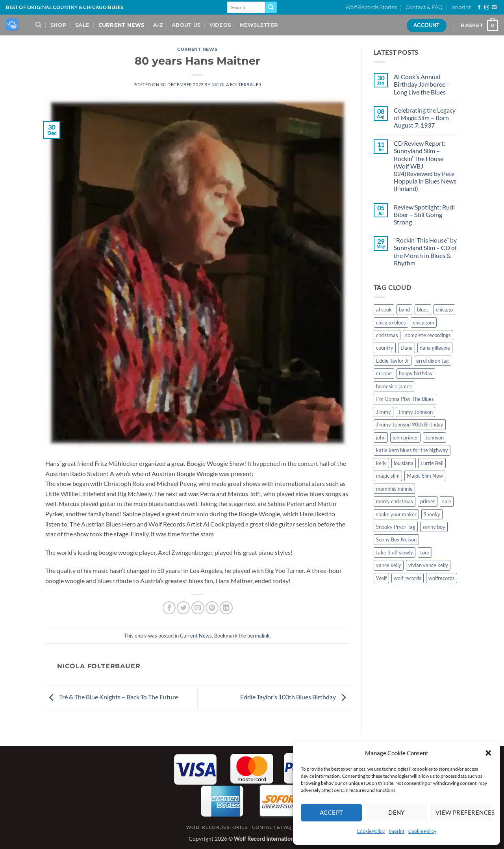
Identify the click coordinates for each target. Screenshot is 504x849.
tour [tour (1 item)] (425, 552)
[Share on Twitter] (183, 608)
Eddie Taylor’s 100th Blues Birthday (295, 697)
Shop (58, 25)
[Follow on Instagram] (487, 7)
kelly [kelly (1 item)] (381, 463)
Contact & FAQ (424, 7)
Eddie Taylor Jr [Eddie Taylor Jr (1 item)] (393, 361)
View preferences (464, 812)
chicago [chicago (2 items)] (444, 310)
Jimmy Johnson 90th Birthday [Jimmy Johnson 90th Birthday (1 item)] (410, 424)
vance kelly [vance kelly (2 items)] (389, 565)
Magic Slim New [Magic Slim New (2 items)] (425, 476)
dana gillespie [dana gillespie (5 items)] (435, 348)
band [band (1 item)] (404, 310)
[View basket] (479, 26)
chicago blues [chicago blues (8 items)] (391, 323)
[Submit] (271, 7)
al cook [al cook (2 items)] (384, 310)
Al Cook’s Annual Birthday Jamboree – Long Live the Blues (422, 84)
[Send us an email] (494, 7)
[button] (488, 753)
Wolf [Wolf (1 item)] (381, 578)
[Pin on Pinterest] (212, 608)
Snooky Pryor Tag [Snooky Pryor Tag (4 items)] (396, 527)
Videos (220, 25)
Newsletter (259, 25)
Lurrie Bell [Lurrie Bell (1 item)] (432, 463)
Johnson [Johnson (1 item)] (435, 437)
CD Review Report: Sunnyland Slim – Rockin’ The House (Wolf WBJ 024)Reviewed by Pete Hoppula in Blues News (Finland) (425, 166)
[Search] (38, 25)
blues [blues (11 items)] (423, 310)
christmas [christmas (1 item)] (387, 335)
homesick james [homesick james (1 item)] (394, 386)
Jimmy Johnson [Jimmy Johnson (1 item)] (415, 412)
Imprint (397, 831)
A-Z (158, 25)
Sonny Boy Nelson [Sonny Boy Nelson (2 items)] (396, 539)
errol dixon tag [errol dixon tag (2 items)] (433, 361)
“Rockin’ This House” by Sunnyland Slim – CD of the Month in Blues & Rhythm (425, 251)
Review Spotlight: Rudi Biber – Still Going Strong (424, 214)
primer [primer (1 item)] (428, 501)
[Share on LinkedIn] (226, 608)
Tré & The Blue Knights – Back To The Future (112, 697)
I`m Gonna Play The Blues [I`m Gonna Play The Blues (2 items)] (405, 399)
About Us (186, 25)
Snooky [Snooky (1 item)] (432, 514)
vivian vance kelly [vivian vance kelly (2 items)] (428, 565)
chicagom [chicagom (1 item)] (424, 323)
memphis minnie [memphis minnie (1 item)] (394, 489)
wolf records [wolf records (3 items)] (408, 578)
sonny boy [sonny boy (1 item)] (434, 527)
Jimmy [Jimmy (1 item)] (384, 412)
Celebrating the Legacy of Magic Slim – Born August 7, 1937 (425, 118)
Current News (121, 25)
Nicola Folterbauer (236, 84)
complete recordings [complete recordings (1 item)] (428, 335)
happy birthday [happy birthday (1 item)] (416, 373)
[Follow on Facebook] (479, 7)
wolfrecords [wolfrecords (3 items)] (442, 578)
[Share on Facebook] (169, 608)
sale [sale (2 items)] (447, 501)
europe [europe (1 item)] (384, 373)
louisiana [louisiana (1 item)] (404, 463)
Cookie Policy (371, 831)
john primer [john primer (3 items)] (405, 437)
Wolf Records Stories (371, 7)
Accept (332, 812)
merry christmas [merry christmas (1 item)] (395, 501)
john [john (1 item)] (381, 437)
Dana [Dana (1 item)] (407, 348)
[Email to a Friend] (198, 608)
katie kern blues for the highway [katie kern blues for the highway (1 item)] (412, 450)
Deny (397, 812)
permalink (258, 636)
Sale (82, 25)
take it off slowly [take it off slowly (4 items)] (395, 552)
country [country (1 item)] (385, 348)
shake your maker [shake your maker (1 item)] (396, 514)
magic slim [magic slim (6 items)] (388, 476)
